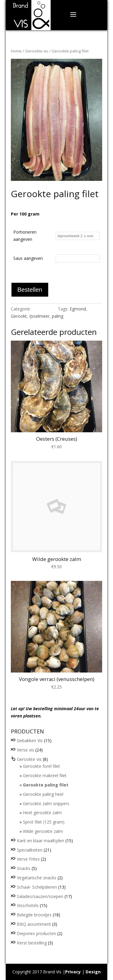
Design (93, 972)
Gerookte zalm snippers (46, 804)
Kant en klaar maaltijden (41, 841)
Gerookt (19, 316)
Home (16, 51)
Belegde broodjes (34, 915)
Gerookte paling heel (43, 794)
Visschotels (28, 905)
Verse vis (25, 750)
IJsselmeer (39, 316)
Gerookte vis (37, 51)
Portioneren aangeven (25, 236)
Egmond (78, 309)
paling (58, 316)
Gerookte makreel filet (45, 775)
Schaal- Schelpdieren (37, 887)
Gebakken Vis (30, 741)
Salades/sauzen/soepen (40, 896)
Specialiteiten (30, 850)
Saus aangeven (28, 258)
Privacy (73, 972)
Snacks (24, 868)
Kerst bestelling (32, 943)
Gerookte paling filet (46, 785)
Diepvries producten (36, 933)
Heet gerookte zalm (42, 813)
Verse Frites (28, 859)
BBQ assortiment (34, 924)
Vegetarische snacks (37, 878)
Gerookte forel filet (41, 766)
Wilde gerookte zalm (43, 831)
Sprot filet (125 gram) (44, 822)
